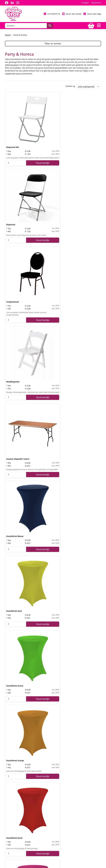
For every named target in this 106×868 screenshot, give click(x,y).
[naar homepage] (13, 14)
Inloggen (85, 3)
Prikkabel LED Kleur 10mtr (51, 484)
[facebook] (7, 3)
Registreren (96, 3)
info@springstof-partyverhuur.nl (21, 840)
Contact (8, 823)
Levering (9, 808)
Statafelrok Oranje (81, 244)
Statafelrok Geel (14, 244)
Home (8, 35)
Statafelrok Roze (47, 303)
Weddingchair (13, 182)
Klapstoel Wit (13, 123)
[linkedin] (12, 3)
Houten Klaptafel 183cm (83, 363)
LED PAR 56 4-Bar (80, 605)
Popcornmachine (80, 664)
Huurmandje (24, 146)
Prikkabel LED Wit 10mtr (83, 484)
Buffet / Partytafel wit (17, 425)
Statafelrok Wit (79, 303)
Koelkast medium (47, 605)
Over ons (9, 798)
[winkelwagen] (91, 26)
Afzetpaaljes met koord (17, 605)
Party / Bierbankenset (82, 425)
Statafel (43, 363)
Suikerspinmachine (15, 724)
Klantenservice (12, 818)
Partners (9, 803)
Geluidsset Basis (14, 664)
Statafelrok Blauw (80, 182)
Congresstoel (78, 123)
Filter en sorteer (53, 44)
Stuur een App (92, 14)
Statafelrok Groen (47, 244)
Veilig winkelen (12, 813)
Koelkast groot (46, 664)
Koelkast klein (13, 546)
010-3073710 (52, 14)
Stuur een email (72, 14)
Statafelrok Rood (14, 303)
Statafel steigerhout (16, 484)
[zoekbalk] (26, 26)
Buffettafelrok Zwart (49, 425)
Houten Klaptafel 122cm (50, 182)
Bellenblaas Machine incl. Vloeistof (51, 547)
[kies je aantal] (10, 146)
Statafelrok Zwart (15, 363)
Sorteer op (70, 87)
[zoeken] (50, 26)
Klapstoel (43, 123)
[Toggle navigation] (99, 26)
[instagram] (18, 3)
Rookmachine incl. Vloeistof (85, 546)
